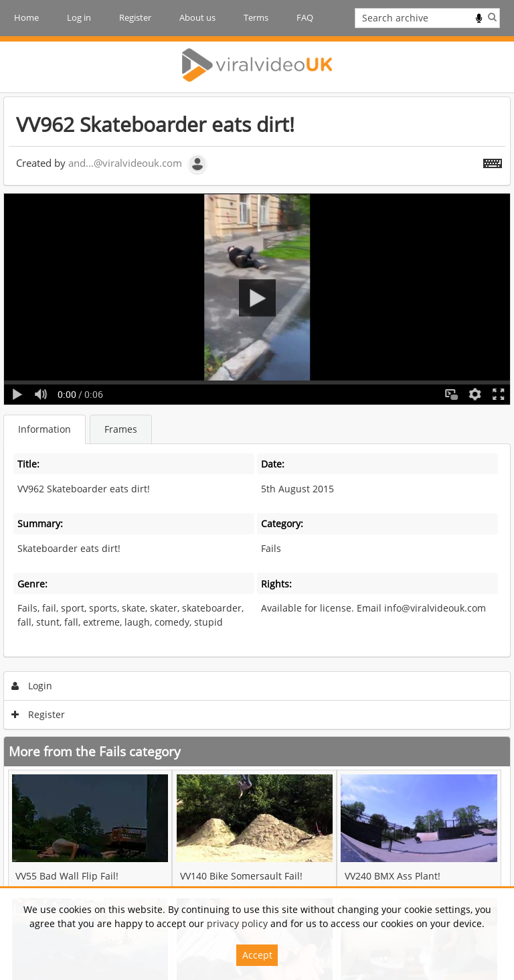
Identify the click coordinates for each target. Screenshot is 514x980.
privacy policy (237, 923)
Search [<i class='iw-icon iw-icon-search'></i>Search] (492, 17)
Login (32, 686)
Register (135, 17)
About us (197, 17)
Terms (256, 17)
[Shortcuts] (493, 161)
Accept (257, 955)
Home (26, 17)
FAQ (305, 17)
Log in (79, 17)
